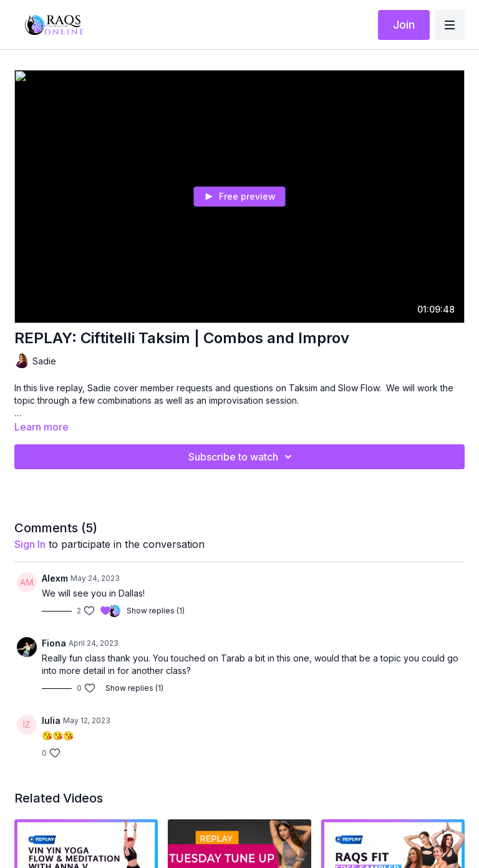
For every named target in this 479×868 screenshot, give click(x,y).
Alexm (55, 578)
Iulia (51, 720)
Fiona (54, 643)
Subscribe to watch (242, 457)
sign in (30, 544)
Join (404, 25)
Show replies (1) (156, 611)
